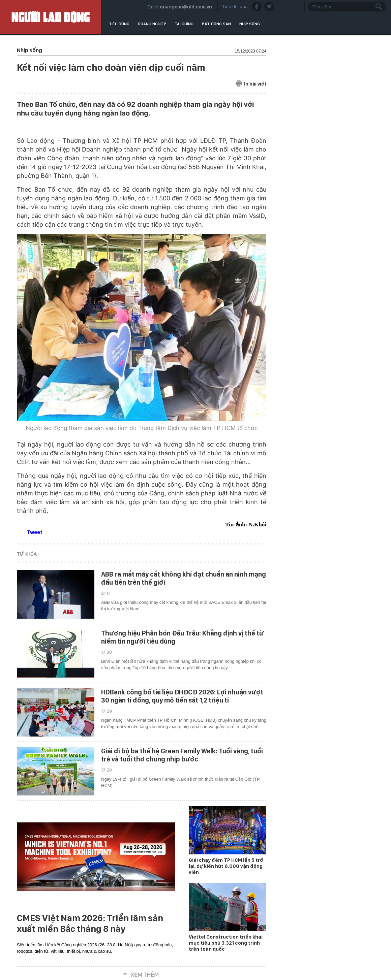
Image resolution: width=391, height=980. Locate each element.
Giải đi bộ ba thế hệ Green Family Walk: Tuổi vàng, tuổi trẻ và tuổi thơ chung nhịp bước (182, 755)
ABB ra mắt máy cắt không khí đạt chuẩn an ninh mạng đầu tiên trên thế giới (184, 578)
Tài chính (184, 24)
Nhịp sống (250, 24)
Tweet (35, 532)
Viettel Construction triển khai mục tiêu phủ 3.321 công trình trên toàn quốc (226, 943)
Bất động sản (216, 24)
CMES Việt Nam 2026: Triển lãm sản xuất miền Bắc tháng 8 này (90, 923)
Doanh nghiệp (152, 24)
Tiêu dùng (119, 24)
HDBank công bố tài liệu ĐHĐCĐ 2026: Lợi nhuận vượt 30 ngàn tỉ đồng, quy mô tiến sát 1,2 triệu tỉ (182, 696)
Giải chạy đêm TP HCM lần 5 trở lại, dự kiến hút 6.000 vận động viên (226, 866)
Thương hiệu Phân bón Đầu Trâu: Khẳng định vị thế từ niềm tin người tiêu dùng (183, 637)
